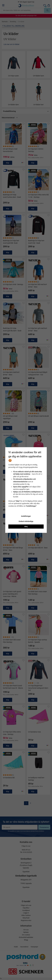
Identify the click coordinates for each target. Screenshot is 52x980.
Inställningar (26, 516)
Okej (26, 527)
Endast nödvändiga (26, 521)
